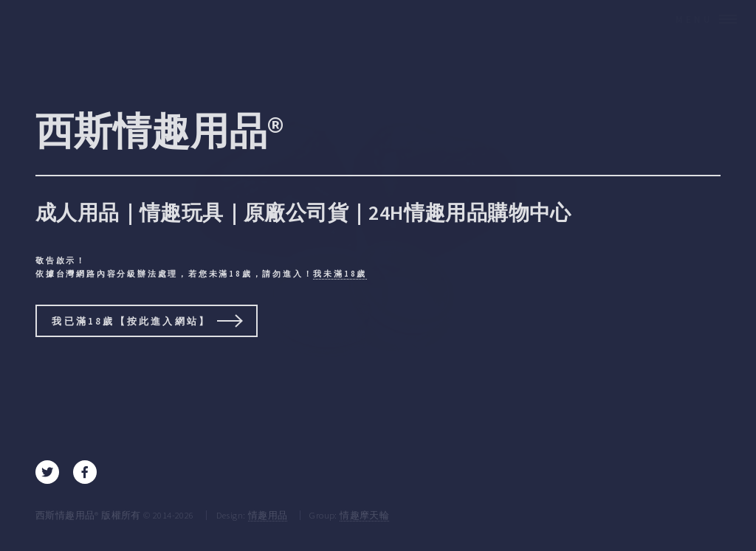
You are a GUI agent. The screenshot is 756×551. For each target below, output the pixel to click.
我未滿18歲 (340, 274)
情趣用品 (268, 515)
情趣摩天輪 (364, 515)
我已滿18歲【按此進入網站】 (131, 321)
